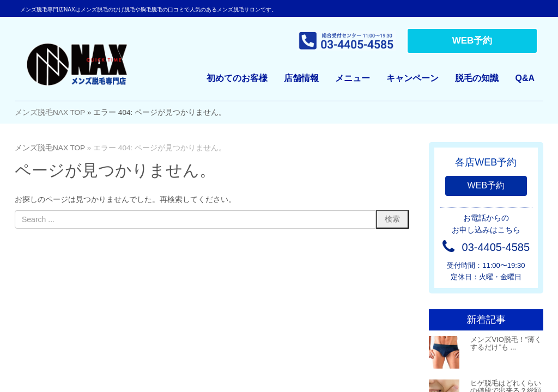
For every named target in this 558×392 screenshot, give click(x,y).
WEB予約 (472, 41)
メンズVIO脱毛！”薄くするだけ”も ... (506, 343)
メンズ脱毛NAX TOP (50, 112)
